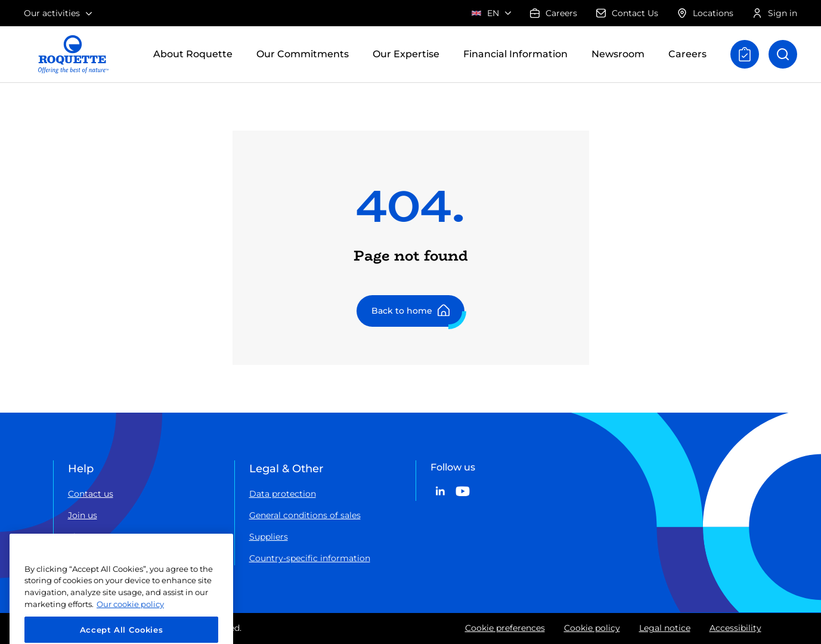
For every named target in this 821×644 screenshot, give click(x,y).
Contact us (91, 494)
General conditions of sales (305, 515)
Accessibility (735, 628)
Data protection (283, 494)
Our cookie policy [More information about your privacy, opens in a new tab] (130, 617)
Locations (705, 13)
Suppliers (269, 537)
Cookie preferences (505, 628)
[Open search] (783, 54)
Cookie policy (592, 628)
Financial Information (515, 54)
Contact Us (627, 13)
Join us (83, 515)
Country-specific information (310, 558)
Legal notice (665, 628)
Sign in (775, 13)
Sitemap (86, 537)
